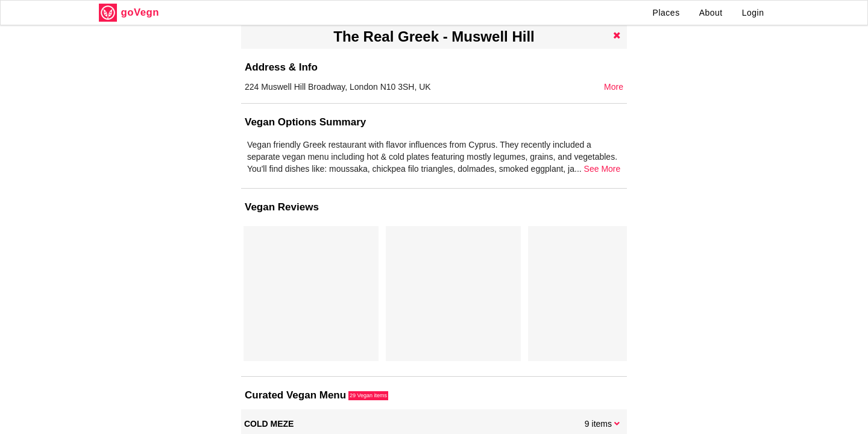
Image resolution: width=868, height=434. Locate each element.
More (614, 87)
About (711, 13)
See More (602, 169)
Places (666, 13)
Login (753, 13)
